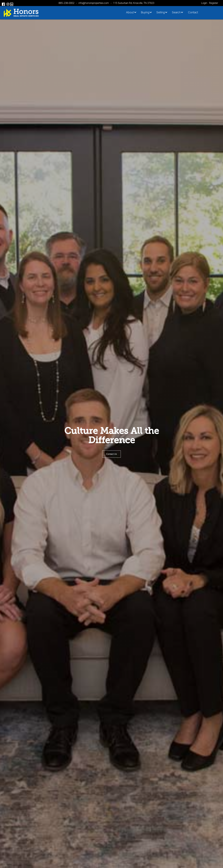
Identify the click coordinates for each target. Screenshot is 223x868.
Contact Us (111, 454)
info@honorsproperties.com (94, 3)
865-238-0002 (66, 3)
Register (214, 3)
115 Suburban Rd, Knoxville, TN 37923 (134, 3)
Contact (193, 12)
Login (204, 3)
